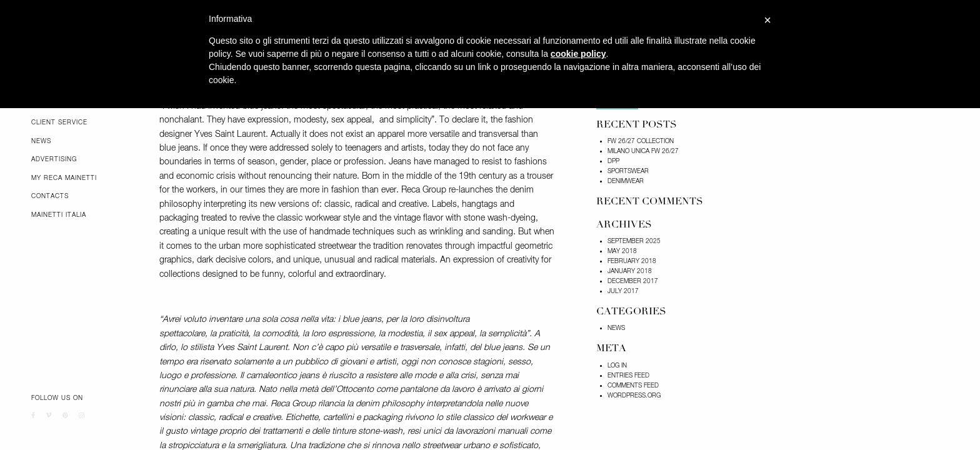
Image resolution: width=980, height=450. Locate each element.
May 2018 (622, 251)
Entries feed (628, 376)
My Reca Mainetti (64, 178)
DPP (613, 161)
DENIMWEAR (626, 181)
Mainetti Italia (59, 215)
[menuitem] (86, 122)
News (41, 141)
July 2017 (623, 291)
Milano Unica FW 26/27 (643, 151)
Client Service (59, 122)
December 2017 (633, 281)
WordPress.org (634, 396)
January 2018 (630, 271)
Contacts (50, 196)
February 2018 (632, 261)
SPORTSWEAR (628, 171)
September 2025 (634, 241)
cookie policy (578, 54)
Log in (617, 366)
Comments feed (633, 386)
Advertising (54, 159)
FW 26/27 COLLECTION (641, 141)
